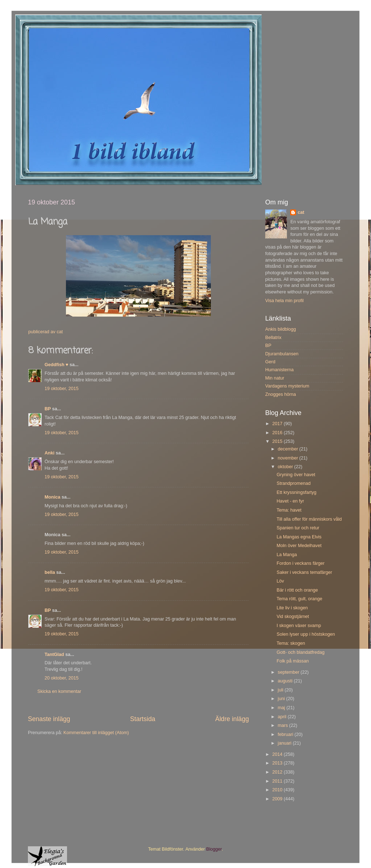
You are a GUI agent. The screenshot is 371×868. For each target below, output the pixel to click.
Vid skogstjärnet (293, 617)
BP (48, 409)
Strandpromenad (293, 483)
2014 (278, 754)
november (289, 458)
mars (284, 725)
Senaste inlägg (49, 719)
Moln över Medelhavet (299, 546)
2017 (278, 424)
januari (285, 743)
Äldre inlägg (232, 719)
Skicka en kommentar (59, 691)
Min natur (275, 378)
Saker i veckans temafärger (304, 572)
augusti (286, 681)
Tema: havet (289, 510)
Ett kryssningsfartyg (296, 492)
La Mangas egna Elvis (299, 537)
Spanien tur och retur (298, 528)
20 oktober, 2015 (62, 678)
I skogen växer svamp (299, 626)
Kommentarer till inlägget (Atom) (96, 733)
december (289, 449)
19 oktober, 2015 (62, 389)
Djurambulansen (282, 354)
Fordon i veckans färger (300, 563)
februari (286, 734)
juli (281, 690)
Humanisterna (279, 370)
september (289, 672)
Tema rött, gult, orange (299, 599)
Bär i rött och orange (297, 590)
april (283, 717)
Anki (49, 453)
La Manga (287, 555)
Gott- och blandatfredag (300, 652)
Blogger (214, 849)
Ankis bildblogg (281, 329)
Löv (280, 581)
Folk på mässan (293, 661)
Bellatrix (273, 338)
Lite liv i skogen (292, 608)
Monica (52, 497)
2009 (278, 799)
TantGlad (54, 655)
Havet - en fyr (290, 501)
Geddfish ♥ (57, 365)
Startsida (143, 719)
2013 (278, 763)
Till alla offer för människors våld (309, 519)
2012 (278, 772)
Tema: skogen (291, 643)
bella (50, 572)
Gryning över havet (296, 475)
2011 (278, 781)
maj (282, 708)
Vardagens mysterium (287, 386)
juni (282, 699)
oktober (286, 467)
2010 (278, 790)
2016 (278, 433)
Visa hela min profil (284, 301)
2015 (278, 441)
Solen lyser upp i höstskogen (306, 634)
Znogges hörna (281, 394)
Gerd (270, 362)
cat (301, 212)
